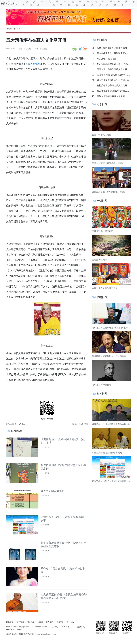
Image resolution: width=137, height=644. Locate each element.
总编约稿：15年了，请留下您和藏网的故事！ (113, 481)
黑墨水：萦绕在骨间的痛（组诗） (108, 163)
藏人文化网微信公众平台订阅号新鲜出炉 (116, 80)
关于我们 (20, 622)
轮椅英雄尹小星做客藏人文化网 (112, 85)
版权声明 (60, 622)
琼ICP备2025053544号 (61, 627)
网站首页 (10, 622)
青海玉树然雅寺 (99, 260)
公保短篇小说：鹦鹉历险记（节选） (109, 192)
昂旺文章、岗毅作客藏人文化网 (112, 69)
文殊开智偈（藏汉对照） (104, 231)
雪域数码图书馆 (25, 634)
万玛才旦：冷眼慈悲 (102, 385)
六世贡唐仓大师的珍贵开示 (105, 288)
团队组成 (31, 622)
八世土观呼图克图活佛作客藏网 (112, 48)
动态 (13, 29)
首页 (8, 29)
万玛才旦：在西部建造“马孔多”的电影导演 (112, 328)
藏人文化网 (34, 64)
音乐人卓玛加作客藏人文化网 (111, 96)
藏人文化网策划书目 (53, 491)
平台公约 (70, 622)
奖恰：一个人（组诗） (103, 135)
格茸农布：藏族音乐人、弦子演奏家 (109, 356)
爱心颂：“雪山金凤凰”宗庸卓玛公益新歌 (116, 75)
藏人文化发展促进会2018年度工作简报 (115, 91)
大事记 (40, 622)
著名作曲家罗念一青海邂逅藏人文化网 (115, 53)
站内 (18, 29)
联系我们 (50, 622)
